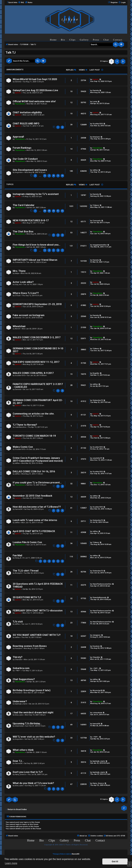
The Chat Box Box (23, 232)
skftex (95, 170)
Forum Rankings (22, 148)
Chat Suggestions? (24, 679)
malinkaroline (21, 427)
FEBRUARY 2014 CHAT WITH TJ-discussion (38, 611)
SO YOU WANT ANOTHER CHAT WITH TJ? (37, 635)
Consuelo (97, 221)
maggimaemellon (100, 245)
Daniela (18, 82)
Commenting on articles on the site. (34, 414)
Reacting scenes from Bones (30, 646)
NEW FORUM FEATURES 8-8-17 (31, 220)
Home (53, 40)
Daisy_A (18, 558)
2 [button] (117, 61)
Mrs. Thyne (19, 271)
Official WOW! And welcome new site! (34, 101)
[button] (123, 61)
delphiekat (19, 726)
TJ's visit (18, 622)
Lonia (95, 102)
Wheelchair (19, 326)
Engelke (96, 373)
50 (54, 211)
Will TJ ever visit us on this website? (34, 737)
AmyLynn (96, 137)
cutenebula (97, 713)
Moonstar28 (97, 690)
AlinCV (18, 329)
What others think (23, 750)
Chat (106, 40)
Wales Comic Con (23, 447)
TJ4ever (96, 205)
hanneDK (19, 509)
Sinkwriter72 (20, 262)
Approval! (18, 137)
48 (45, 211)
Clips (73, 40)
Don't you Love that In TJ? (28, 772)
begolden (19, 172)
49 (49, 211)
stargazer (97, 635)
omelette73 (97, 458)
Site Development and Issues (30, 170)
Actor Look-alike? (23, 282)
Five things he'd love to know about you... (36, 245)
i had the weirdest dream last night (33, 712)
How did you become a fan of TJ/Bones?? (37, 507)
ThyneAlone (20, 104)
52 (62, 211)
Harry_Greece (20, 774)
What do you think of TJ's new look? (33, 783)
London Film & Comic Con (27, 542)
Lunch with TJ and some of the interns (35, 520)
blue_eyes (19, 715)
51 (58, 211)
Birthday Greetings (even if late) (32, 690)
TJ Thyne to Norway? (25, 425)
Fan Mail (17, 555)
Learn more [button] (11, 863)
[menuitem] (21, 3)
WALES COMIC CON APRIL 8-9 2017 (33, 373)
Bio (63, 40)
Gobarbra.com (21, 668)
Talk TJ (11, 52)
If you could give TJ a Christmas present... (37, 483)
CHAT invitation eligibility (27, 112)
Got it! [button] (115, 861)
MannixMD (76, 854)
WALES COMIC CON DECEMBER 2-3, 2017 (37, 337)
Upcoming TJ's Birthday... (27, 724)
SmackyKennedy (100, 597)
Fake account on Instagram (29, 315)
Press (96, 40)
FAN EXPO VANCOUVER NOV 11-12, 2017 (36, 362)
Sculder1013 (98, 124)
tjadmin (96, 79)
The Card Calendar (24, 205)
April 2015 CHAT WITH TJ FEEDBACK (34, 531)
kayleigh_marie (21, 704)
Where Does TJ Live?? (26, 293)
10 (62, 176)
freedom (19, 648)
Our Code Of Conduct (25, 159)
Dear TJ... (18, 761)
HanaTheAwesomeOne (102, 584)
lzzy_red (18, 284)
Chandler (19, 660)
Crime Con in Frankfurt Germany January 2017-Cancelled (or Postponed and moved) (38, 459)
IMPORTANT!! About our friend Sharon (35, 260)
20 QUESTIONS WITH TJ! (27, 597)
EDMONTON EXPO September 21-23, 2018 (37, 304)
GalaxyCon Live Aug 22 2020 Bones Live (35, 90)
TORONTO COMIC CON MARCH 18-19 (34, 436)
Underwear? (20, 701)
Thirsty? (18, 657)
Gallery (84, 40)
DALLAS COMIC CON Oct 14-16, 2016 (34, 471)
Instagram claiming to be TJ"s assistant (36, 194)
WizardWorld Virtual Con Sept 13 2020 (35, 79)
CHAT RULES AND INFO (26, 124)
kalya (17, 273)
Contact (118, 40)
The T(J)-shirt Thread (26, 571)
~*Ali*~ (18, 671)
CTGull (18, 296)
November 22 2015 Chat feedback (32, 496)
